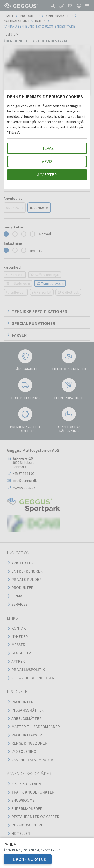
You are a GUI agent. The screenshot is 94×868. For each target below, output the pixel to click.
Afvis (47, 161)
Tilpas (47, 148)
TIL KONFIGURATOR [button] (28, 859)
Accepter (47, 175)
